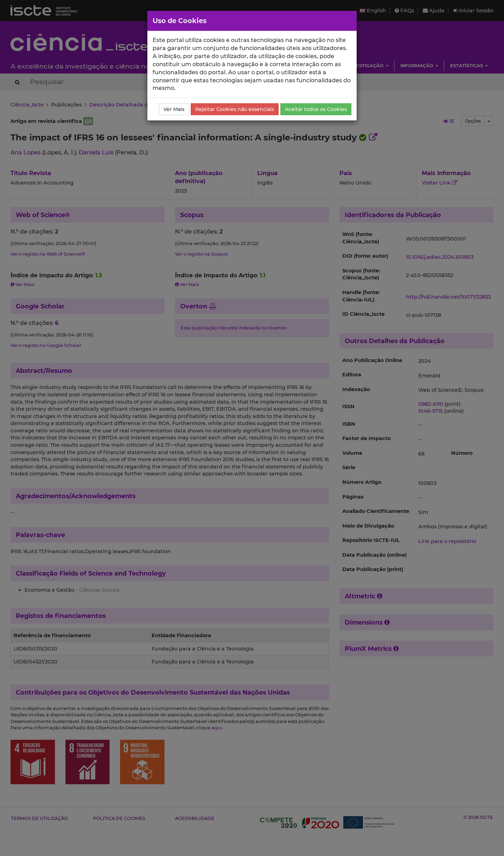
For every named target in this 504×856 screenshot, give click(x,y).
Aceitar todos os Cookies (316, 109)
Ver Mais (174, 109)
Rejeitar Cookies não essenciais (235, 109)
